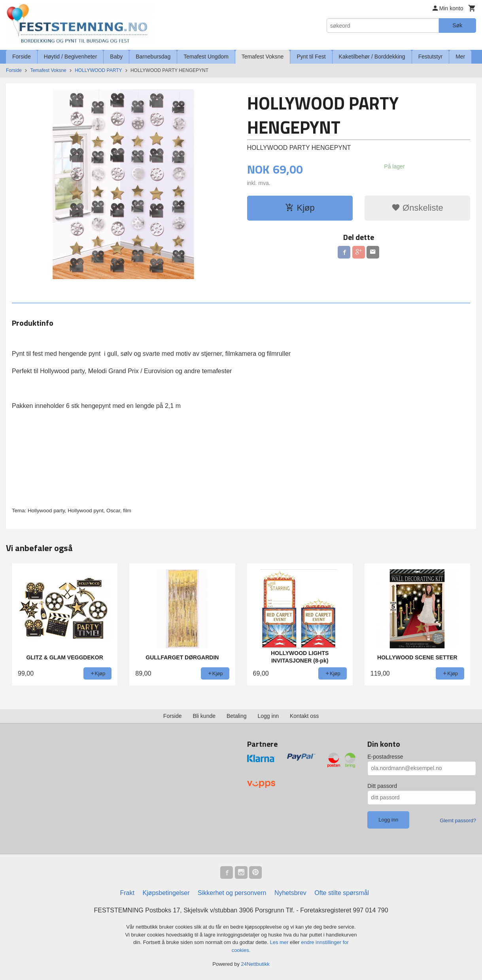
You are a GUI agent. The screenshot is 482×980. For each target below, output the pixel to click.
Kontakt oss (304, 716)
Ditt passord (382, 786)
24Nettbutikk (255, 964)
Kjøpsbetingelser (166, 893)
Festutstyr (430, 57)
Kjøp (300, 208)
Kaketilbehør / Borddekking (372, 57)
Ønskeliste (417, 208)
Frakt (127, 893)
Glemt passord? (458, 820)
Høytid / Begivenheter (71, 57)
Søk (457, 25)
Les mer (280, 942)
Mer (460, 57)
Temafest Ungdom (206, 57)
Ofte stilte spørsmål (342, 893)
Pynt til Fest (311, 57)
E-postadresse (385, 757)
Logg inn (268, 716)
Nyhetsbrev (290, 893)
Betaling (237, 716)
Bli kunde (204, 716)
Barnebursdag (153, 57)
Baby (116, 57)
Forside (22, 57)
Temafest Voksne (263, 57)
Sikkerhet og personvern (232, 893)
